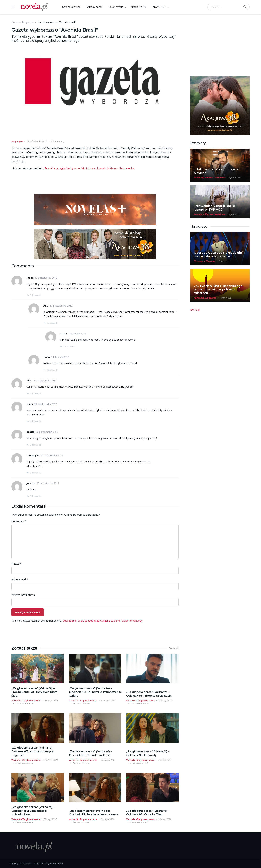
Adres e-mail (20, 579)
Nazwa (16, 564)
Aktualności (95, 7)
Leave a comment (24, 703)
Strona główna (71, 7)
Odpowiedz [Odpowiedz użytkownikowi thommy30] (35, 473)
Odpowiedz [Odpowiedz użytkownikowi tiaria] (69, 346)
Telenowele (116, 7)
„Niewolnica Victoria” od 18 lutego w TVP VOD (214, 208)
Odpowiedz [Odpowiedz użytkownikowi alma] (35, 393)
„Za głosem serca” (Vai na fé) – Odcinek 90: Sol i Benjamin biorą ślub (34, 692)
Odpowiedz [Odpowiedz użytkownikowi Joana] (35, 295)
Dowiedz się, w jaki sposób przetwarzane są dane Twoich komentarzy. (103, 621)
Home (15, 22)
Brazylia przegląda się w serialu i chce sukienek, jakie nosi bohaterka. (90, 168)
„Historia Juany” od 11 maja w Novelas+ (216, 171)
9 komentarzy (58, 141)
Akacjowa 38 (138, 7)
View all (174, 648)
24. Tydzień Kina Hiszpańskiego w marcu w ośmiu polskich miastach (218, 289)
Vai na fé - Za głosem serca (26, 700)
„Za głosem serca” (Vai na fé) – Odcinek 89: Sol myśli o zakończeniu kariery (95, 692)
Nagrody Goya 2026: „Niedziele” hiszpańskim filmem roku (219, 255)
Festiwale (199, 298)
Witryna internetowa (23, 595)
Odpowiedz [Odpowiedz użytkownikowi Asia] (52, 323)
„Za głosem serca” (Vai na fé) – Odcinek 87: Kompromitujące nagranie (33, 751)
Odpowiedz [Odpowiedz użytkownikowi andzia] (35, 445)
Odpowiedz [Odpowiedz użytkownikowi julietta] (35, 496)
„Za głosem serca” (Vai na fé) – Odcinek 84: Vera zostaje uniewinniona (33, 811)
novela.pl (195, 310)
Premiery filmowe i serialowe (209, 178)
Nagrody (210, 261)
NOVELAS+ (160, 7)
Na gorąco (28, 22)
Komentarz (19, 521)
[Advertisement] (95, 131)
